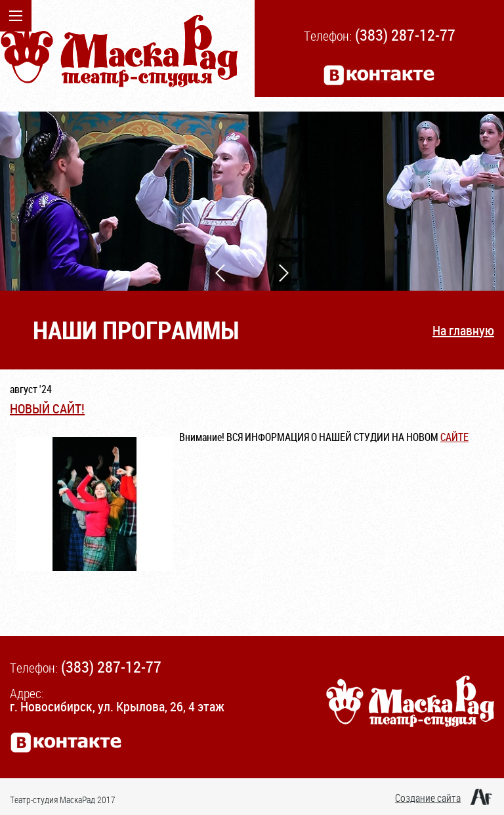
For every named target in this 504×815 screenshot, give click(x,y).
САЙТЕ (454, 437)
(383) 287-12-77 (405, 35)
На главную (463, 330)
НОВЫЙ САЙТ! (47, 408)
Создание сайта (428, 798)
